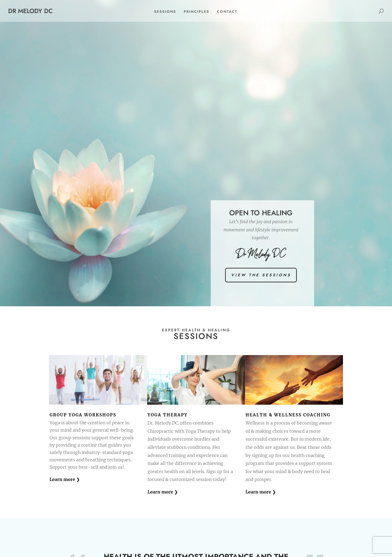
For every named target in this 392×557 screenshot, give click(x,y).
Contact (227, 12)
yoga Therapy (168, 415)
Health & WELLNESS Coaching (288, 415)
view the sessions (261, 275)
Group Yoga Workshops (83, 415)
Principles (197, 12)
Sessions (165, 12)
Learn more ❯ (65, 479)
